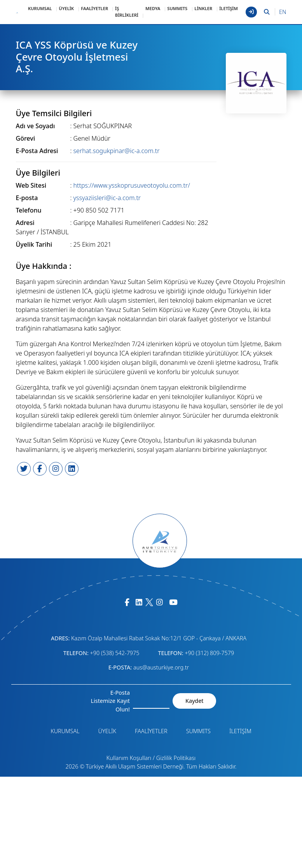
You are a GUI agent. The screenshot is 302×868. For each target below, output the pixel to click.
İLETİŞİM (229, 8)
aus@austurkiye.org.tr (161, 667)
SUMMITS (177, 8)
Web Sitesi (31, 185)
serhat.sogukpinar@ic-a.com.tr (117, 151)
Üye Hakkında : (44, 266)
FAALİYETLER (94, 8)
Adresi (25, 223)
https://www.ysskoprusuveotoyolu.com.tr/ (132, 185)
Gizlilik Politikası (176, 758)
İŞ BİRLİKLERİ (127, 12)
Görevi (25, 138)
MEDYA (153, 8)
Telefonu (29, 210)
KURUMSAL (40, 8)
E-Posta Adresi (37, 151)
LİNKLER (203, 8)
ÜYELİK (66, 8)
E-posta (27, 198)
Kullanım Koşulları (129, 758)
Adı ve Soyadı (36, 126)
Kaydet (194, 701)
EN (283, 12)
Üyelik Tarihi (34, 244)
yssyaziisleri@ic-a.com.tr (107, 198)
